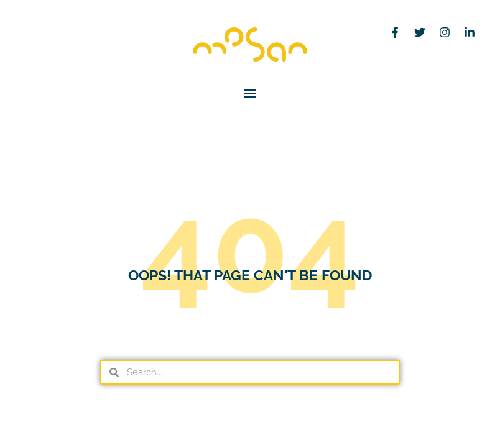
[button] (250, 94)
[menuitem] (29, 45)
